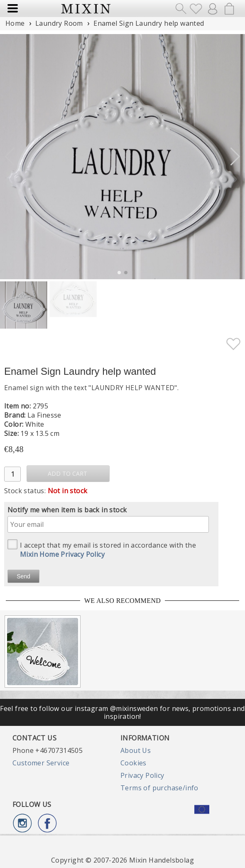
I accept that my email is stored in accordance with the (102, 549)
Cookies (134, 763)
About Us (136, 750)
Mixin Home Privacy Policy (62, 554)
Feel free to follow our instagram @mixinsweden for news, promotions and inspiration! (122, 712)
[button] (235, 157)
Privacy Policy (142, 775)
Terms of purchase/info (159, 788)
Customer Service (41, 763)
